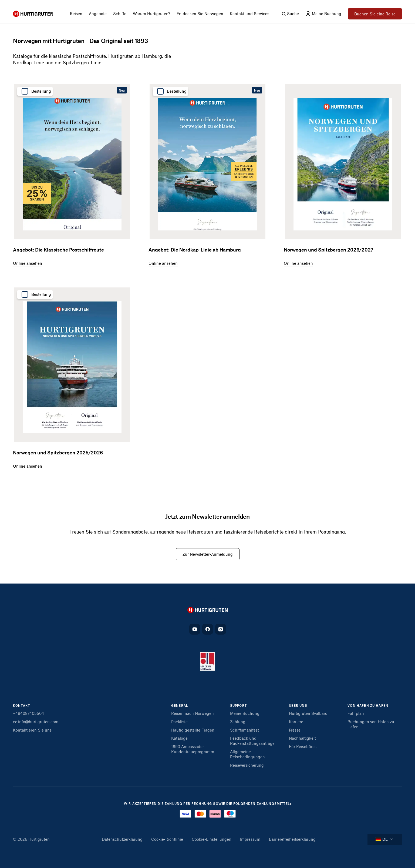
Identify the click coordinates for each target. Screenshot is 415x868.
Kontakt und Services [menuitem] (249, 14)
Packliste (179, 722)
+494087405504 (28, 713)
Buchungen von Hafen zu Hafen (371, 724)
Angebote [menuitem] (98, 14)
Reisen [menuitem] (76, 14)
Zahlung (238, 722)
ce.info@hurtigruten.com (36, 722)
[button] (198, 707)
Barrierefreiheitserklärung (292, 839)
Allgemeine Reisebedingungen (247, 754)
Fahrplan (356, 713)
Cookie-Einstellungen (212, 839)
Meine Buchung (245, 713)
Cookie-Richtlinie (167, 839)
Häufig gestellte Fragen (193, 730)
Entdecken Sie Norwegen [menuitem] (200, 14)
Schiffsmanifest (244, 730)
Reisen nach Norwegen (193, 713)
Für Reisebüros (303, 746)
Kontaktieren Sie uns (32, 730)
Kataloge (179, 738)
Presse (295, 730)
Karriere (296, 722)
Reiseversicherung (247, 765)
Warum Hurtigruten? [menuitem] (151, 14)
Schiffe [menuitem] (120, 14)
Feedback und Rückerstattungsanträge (252, 741)
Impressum (250, 839)
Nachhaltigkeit (302, 738)
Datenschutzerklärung (122, 839)
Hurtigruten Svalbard (308, 713)
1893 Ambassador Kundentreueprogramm (193, 749)
